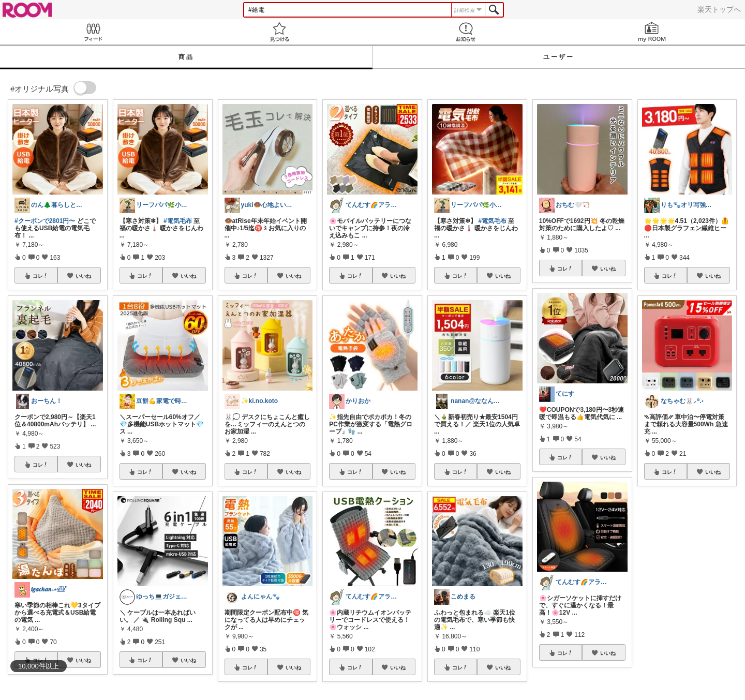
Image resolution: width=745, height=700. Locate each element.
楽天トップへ (719, 9)
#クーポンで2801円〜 (45, 221)
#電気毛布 (178, 221)
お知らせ (466, 32)
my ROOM (652, 32)
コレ (40, 276)
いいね (83, 276)
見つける (279, 32)
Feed (93, 32)
